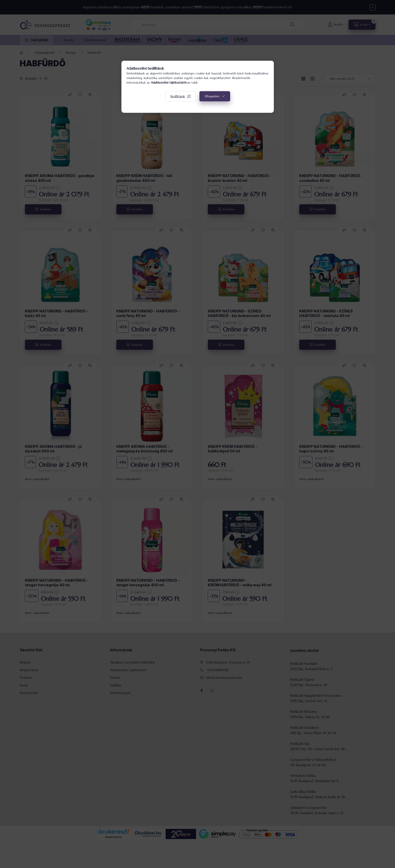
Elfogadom (212, 96)
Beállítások (178, 96)
